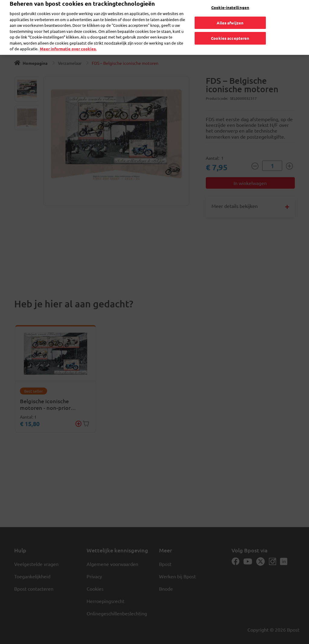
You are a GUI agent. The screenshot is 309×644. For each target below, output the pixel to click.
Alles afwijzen (230, 18)
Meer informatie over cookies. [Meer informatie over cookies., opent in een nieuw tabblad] (68, 44)
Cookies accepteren (230, 34)
